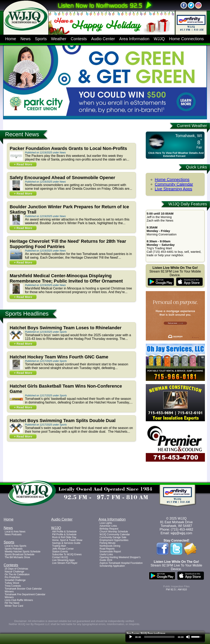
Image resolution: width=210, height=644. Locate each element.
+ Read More (23, 164)
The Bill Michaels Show (17, 557)
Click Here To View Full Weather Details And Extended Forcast (176, 154)
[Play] (131, 637)
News (25, 39)
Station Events (60, 552)
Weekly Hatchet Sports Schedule (23, 552)
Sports (41, 39)
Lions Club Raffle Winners (19, 600)
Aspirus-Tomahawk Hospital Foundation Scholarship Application (121, 564)
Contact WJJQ (60, 557)
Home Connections (187, 39)
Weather (59, 39)
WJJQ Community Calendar (115, 534)
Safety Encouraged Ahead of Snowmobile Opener (62, 178)
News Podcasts (13, 534)
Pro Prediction (12, 577)
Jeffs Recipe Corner (63, 549)
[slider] (159, 637)
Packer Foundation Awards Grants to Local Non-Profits (68, 148)
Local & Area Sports (15, 546)
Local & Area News (15, 532)
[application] (165, 638)
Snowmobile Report (110, 552)
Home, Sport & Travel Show (67, 540)
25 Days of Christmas (16, 569)
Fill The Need (12, 603)
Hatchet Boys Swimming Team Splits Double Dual (62, 421)
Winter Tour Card (14, 606)
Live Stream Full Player (65, 563)
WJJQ (159, 39)
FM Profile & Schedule (64, 534)
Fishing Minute (107, 543)
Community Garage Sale (113, 537)
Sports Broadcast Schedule (19, 554)
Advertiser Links (108, 526)
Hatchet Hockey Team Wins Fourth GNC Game (59, 357)
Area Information (134, 39)
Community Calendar (174, 184)
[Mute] (188, 637)
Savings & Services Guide (66, 543)
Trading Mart (59, 546)
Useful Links (106, 554)
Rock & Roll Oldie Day (64, 537)
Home (11, 39)
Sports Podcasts (14, 549)
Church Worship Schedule (114, 532)
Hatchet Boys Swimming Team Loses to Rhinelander (66, 328)
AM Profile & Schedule (64, 532)
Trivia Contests (13, 586)
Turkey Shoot (12, 583)
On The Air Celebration (17, 574)
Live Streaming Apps (173, 189)
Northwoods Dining (110, 546)
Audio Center (103, 39)
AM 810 (182, 589)
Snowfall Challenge (15, 580)
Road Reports (107, 549)
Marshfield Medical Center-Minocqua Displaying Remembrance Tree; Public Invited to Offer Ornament (66, 278)
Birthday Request (109, 529)
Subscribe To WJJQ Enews (67, 554)
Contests (79, 39)
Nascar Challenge (14, 572)
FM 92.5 (171, 589)
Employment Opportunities (114, 540)
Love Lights (106, 523)
